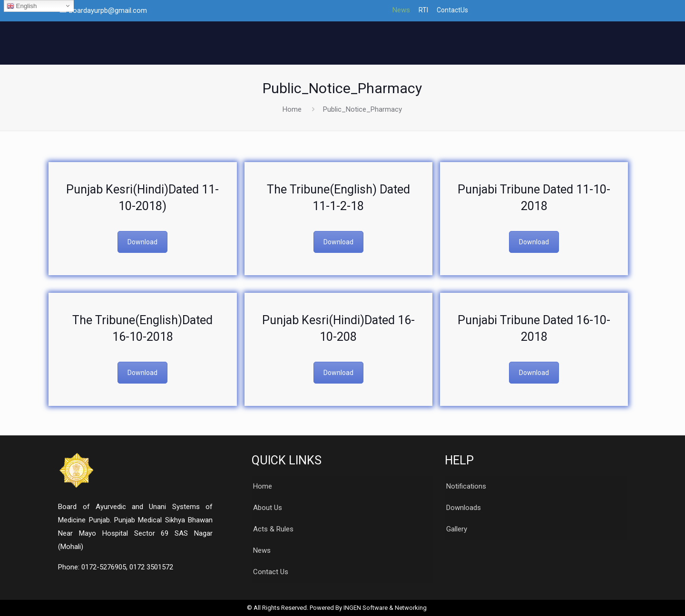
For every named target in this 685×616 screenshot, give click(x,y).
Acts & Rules (273, 529)
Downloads (464, 508)
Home (292, 109)
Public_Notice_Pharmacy (362, 109)
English (22, 6)
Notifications (466, 486)
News (401, 10)
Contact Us (271, 572)
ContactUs (452, 10)
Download (142, 242)
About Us (268, 508)
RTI (423, 10)
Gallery (457, 529)
